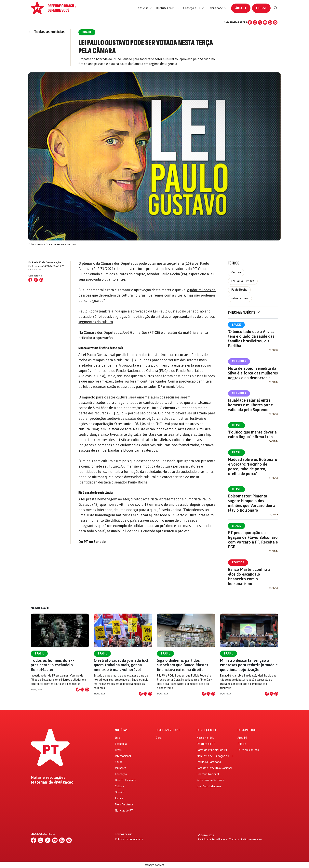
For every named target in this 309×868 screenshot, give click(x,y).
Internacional (123, 756)
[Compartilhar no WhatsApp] (41, 280)
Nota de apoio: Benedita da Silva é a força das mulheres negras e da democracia (253, 373)
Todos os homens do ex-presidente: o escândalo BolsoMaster (52, 665)
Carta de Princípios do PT (212, 750)
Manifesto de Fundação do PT (215, 756)
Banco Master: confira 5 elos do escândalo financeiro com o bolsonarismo (249, 576)
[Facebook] (250, 22)
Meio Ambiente (124, 804)
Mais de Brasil (40, 608)
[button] (145, 8)
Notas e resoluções (48, 777)
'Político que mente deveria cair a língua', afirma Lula (252, 434)
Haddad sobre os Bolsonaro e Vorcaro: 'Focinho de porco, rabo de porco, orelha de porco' (253, 466)
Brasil (236, 425)
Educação (121, 774)
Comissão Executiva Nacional (214, 768)
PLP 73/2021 (104, 269)
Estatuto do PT (206, 744)
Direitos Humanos (126, 780)
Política (238, 562)
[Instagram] (255, 22)
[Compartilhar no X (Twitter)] (36, 280)
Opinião (120, 792)
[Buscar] (276, 8)
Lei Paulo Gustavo (243, 281)
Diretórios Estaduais (209, 786)
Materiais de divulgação (52, 782)
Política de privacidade (129, 839)
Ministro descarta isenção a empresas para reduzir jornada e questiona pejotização (249, 665)
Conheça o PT (206, 730)
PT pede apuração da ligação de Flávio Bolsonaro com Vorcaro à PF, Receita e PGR (253, 540)
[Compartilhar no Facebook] (30, 280)
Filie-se (261, 8)
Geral (159, 738)
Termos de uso (124, 834)
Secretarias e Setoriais (210, 780)
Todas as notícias (47, 32)
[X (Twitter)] (260, 22)
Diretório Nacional (208, 774)
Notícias (121, 730)
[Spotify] (275, 22)
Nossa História (205, 738)
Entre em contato (248, 750)
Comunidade (247, 730)
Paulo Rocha (239, 290)
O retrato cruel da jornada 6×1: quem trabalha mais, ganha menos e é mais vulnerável (121, 665)
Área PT (241, 8)
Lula (117, 738)
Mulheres (239, 361)
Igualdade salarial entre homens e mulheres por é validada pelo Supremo (250, 405)
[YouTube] (265, 22)
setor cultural (240, 298)
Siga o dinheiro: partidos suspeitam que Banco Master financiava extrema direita (183, 665)
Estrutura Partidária (209, 762)
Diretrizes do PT (168, 730)
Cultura (236, 272)
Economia (121, 744)
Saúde (236, 325)
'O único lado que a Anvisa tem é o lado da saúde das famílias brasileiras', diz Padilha (251, 339)
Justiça (119, 798)
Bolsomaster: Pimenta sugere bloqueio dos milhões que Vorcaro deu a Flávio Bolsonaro (252, 503)
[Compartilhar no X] (82, 690)
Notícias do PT (124, 811)
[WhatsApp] (270, 22)
